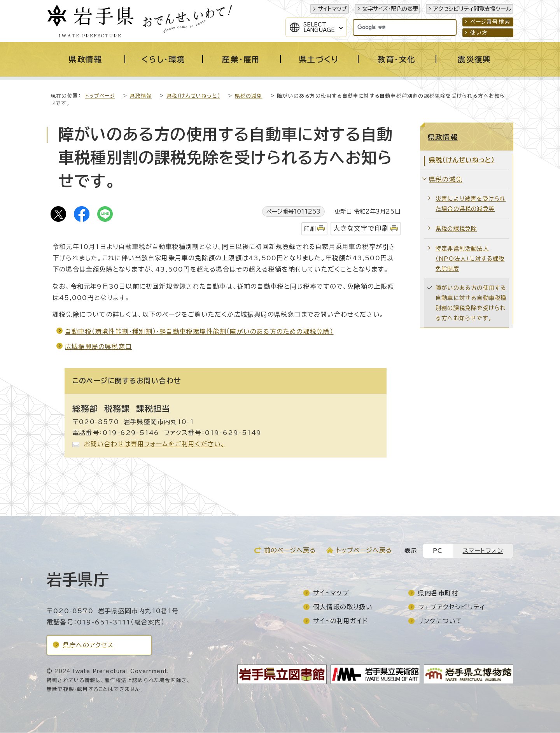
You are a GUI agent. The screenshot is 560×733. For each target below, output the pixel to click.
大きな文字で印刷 (361, 229)
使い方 (479, 33)
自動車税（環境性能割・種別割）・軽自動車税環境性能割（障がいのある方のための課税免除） (199, 332)
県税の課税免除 (456, 229)
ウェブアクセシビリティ (451, 607)
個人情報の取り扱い (343, 607)
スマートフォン (483, 551)
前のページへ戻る (290, 551)
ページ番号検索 (490, 22)
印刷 (310, 229)
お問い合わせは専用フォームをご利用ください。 (155, 444)
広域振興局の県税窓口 (98, 347)
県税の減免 (249, 96)
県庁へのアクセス (88, 645)
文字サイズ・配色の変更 (390, 9)
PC (438, 551)
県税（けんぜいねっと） (193, 96)
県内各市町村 (438, 593)
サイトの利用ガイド (340, 621)
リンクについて (440, 621)
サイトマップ (332, 9)
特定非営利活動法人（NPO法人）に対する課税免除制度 (470, 259)
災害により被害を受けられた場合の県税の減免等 (471, 204)
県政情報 (141, 96)
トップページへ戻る (364, 551)
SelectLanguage (319, 27)
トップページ (100, 96)
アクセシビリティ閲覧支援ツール (472, 9)
